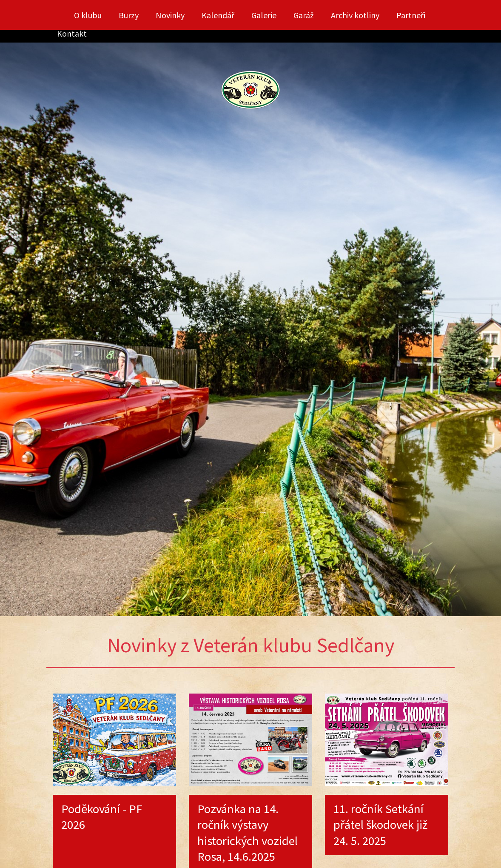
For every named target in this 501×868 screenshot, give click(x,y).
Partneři (411, 15)
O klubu (88, 15)
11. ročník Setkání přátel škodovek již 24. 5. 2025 (380, 825)
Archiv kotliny (355, 15)
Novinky (170, 15)
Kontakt (72, 33)
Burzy (129, 15)
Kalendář (218, 15)
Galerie (264, 15)
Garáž (304, 15)
